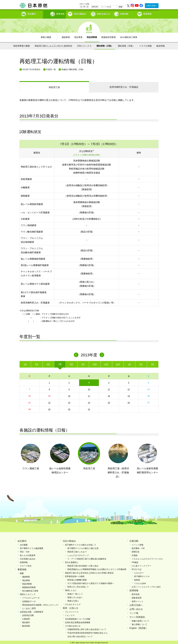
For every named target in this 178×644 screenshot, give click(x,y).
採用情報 (147, 13)
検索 (121, 7)
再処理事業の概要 (22, 45)
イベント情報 (138, 544)
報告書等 (26, 621)
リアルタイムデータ (31, 597)
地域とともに (71, 589)
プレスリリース (72, 611)
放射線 (137, 579)
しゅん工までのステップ (78, 554)
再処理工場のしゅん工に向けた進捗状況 (53, 45)
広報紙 (135, 554)
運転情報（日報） (105, 45)
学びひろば (137, 568)
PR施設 (135, 561)
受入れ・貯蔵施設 (124, 86)
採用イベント (138, 600)
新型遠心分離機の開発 (77, 579)
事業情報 (55, 13)
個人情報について (139, 623)
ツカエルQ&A (140, 582)
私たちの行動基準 (28, 554)
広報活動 (124, 13)
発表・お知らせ (71, 607)
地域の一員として (75, 593)
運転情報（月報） (126, 45)
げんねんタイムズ (73, 603)
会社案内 (32, 13)
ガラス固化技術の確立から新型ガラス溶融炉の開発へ (91, 582)
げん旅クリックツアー (141, 565)
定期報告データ (29, 600)
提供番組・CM (138, 547)
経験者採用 (137, 597)
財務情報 (24, 561)
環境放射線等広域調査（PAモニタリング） (41, 604)
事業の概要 (46, 36)
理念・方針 (25, 551)
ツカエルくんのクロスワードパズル (147, 558)
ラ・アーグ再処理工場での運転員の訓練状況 (87, 558)
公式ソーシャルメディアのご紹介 (146, 586)
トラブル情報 (145, 45)
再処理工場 (54, 86)
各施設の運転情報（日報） (73, 68)
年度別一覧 (51, 68)
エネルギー (139, 572)
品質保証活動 (28, 614)
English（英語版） (139, 627)
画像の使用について (140, 620)
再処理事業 (92, 36)
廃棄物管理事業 (109, 36)
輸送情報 (161, 45)
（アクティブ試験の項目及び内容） (87, 154)
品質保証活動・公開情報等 (32, 611)
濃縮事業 (66, 36)
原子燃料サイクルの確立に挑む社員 (83, 547)
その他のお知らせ (73, 625)
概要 (22, 572)
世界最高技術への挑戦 (75, 575)
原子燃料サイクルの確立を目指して (81, 544)
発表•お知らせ (104, 13)
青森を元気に (73, 600)
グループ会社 (26, 565)
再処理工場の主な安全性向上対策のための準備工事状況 (89, 572)
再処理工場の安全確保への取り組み (83, 565)
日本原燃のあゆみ (28, 558)
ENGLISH (95, 7)
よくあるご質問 (29, 607)
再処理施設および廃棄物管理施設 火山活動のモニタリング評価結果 (97, 568)
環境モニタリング (28, 593)
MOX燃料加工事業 (129, 36)
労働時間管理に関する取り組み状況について (87, 628)
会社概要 (24, 544)
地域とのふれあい (75, 596)
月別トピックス (84, 45)
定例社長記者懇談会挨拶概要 (78, 621)
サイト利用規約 (137, 616)
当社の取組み (80, 13)
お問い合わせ (136, 608)
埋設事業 (78, 36)
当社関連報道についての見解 (78, 618)
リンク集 (134, 612)
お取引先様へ (152, 6)
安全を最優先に (72, 561)
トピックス (70, 614)
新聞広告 (136, 551)
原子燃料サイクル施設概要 (32, 547)
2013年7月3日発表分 (31, 68)
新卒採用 (136, 593)
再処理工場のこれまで (77, 551)
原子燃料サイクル (142, 575)
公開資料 (26, 618)
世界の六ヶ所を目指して (78, 586)
